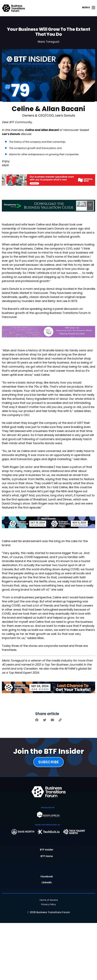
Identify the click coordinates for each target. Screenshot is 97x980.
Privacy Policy (48, 904)
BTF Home (47, 857)
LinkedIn (47, 883)
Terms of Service (49, 900)
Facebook (47, 877)
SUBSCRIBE (48, 762)
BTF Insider (47, 850)
